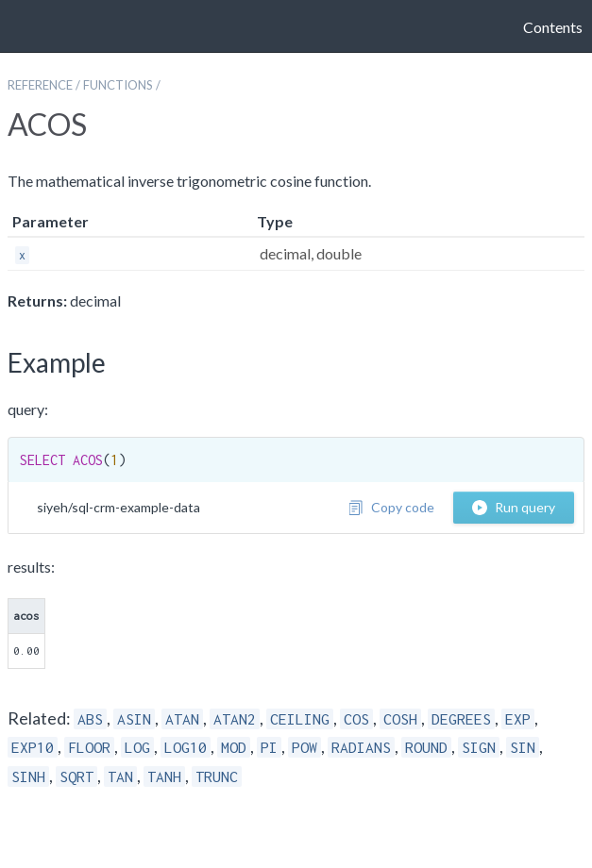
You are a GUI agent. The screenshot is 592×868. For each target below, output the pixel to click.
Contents (553, 27)
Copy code (391, 507)
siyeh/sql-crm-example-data (118, 507)
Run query (514, 507)
